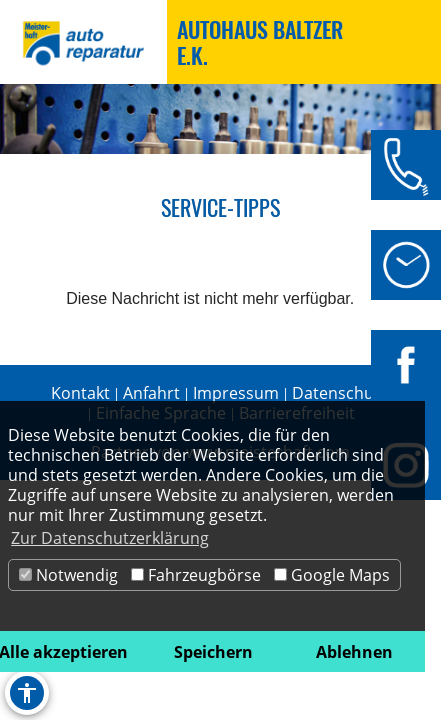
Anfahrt (151, 393)
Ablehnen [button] (354, 652)
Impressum (236, 393)
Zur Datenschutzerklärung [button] (110, 538)
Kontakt (80, 393)
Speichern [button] (213, 652)
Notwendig (68, 575)
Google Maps (332, 575)
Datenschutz (339, 393)
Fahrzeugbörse (196, 575)
